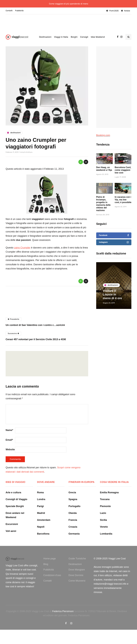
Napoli (41, 527)
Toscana (105, 499)
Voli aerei (11, 531)
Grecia (72, 492)
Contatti (9, 11)
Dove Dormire (76, 575)
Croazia (73, 527)
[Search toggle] (128, 37)
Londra (41, 499)
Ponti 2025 (114, 11)
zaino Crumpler (22, 248)
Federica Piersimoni (63, 611)
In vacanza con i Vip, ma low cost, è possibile (123, 209)
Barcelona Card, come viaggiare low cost (123, 179)
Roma (40, 492)
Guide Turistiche (77, 559)
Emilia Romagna (109, 492)
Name (9, 430)
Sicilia (103, 520)
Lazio (103, 513)
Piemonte (105, 506)
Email (9, 440)
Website (10, 449)
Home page (50, 559)
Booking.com (103, 135)
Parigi (40, 506)
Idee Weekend (98, 37)
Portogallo (74, 506)
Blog (46, 564)
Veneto (104, 527)
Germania (74, 534)
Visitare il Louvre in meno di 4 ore (112, 294)
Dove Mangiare (77, 570)
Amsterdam (44, 520)
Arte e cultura (13, 492)
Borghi (74, 37)
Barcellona (43, 534)
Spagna (73, 499)
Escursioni (12, 524)
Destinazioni (45, 37)
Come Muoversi (77, 581)
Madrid (41, 513)
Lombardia (106, 534)
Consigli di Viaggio (16, 499)
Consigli (84, 37)
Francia (73, 520)
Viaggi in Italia (61, 37)
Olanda (73, 513)
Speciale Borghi (15, 506)
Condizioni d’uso (52, 575)
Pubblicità (19, 11)
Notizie (127, 11)
